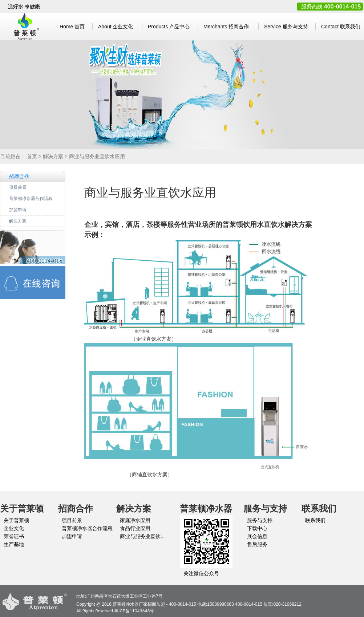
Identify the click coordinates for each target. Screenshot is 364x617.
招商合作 (226, 27)
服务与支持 (286, 27)
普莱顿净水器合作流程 (31, 198)
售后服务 (257, 544)
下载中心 (257, 528)
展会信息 (257, 536)
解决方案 (53, 156)
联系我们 (341, 27)
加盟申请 (18, 210)
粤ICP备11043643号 (134, 611)
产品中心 (169, 27)
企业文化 (116, 27)
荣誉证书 (14, 536)
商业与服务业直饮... (142, 536)
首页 (72, 27)
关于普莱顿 (16, 520)
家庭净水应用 (135, 520)
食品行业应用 (135, 528)
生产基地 (14, 544)
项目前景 (18, 187)
